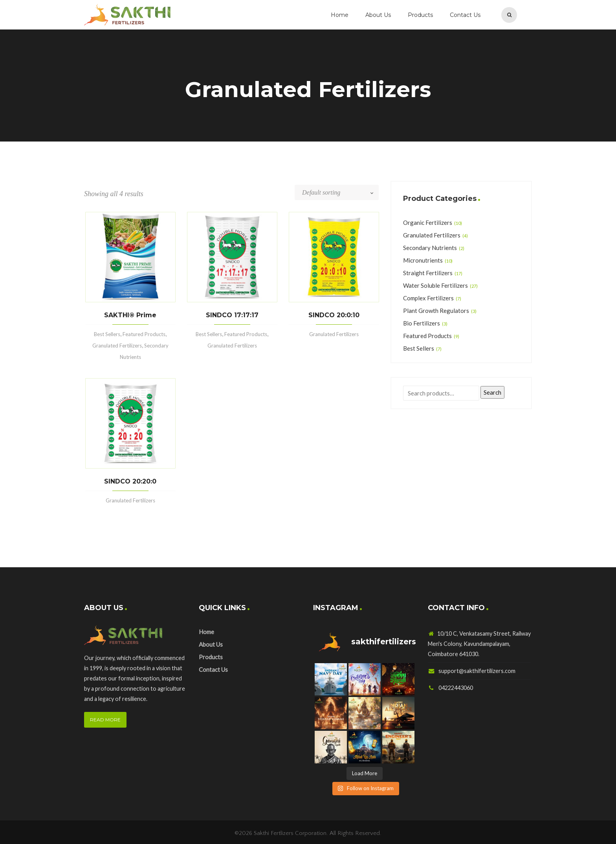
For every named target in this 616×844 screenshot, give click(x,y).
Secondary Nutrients (430, 248)
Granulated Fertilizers (117, 346)
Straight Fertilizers (428, 273)
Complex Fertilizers (428, 298)
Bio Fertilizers (422, 323)
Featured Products (144, 334)
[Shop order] (341, 192)
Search (492, 392)
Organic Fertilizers (428, 222)
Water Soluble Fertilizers (435, 285)
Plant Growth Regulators (436, 311)
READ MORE (105, 720)
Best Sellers (107, 334)
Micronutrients (423, 260)
